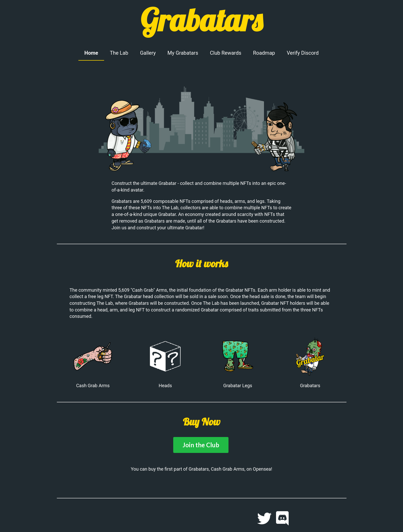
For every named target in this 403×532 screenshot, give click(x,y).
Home (91, 53)
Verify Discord (303, 53)
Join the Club (201, 445)
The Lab (119, 53)
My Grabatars (183, 53)
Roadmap (264, 53)
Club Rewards (226, 53)
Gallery (148, 53)
